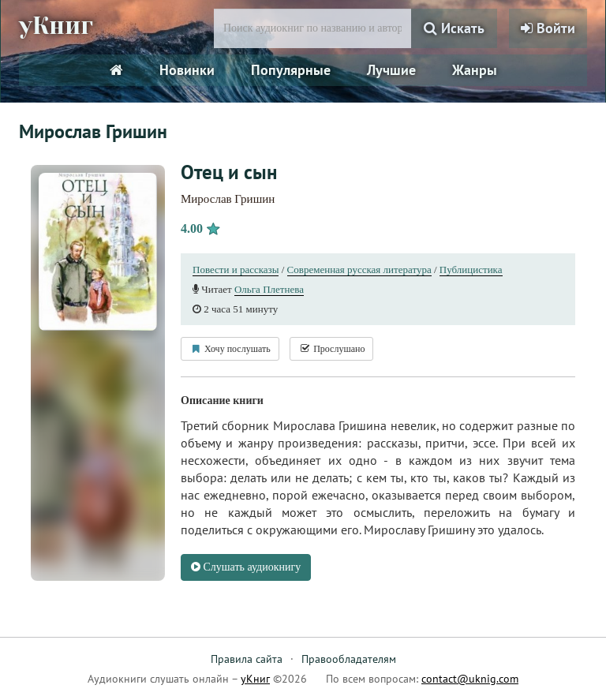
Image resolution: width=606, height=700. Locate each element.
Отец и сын (229, 172)
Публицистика (471, 270)
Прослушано (331, 349)
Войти (548, 28)
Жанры (475, 70)
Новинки (187, 70)
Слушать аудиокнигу (246, 567)
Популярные (291, 70)
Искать (454, 28)
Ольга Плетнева (269, 289)
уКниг (56, 26)
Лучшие (391, 70)
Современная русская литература (359, 270)
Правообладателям (349, 659)
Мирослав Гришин (228, 199)
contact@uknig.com (470, 679)
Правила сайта (247, 659)
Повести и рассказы (236, 270)
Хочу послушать (230, 349)
